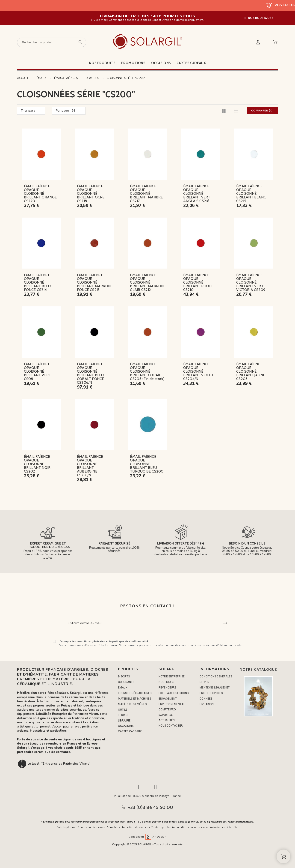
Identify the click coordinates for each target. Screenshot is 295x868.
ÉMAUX (123, 688)
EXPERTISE (166, 715)
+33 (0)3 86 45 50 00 (151, 807)
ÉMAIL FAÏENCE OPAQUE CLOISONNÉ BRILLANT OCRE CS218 (91, 193)
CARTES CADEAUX (130, 731)
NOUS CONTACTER (171, 726)
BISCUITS (124, 676)
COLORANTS (126, 682)
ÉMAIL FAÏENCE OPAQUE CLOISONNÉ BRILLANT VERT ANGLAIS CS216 (197, 193)
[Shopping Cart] (283, 856)
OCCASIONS (126, 726)
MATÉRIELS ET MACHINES (134, 699)
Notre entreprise (172, 676)
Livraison (207, 704)
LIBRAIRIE (124, 721)
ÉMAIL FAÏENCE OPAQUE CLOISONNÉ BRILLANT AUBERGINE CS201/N (90, 466)
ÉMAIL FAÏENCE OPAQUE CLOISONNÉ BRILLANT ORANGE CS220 (40, 193)
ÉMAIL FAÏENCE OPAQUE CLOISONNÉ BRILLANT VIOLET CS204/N (198, 371)
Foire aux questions (174, 693)
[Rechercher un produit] (52, 42)
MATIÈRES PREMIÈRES (132, 704)
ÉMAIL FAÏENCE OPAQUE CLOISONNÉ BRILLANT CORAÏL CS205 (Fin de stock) (147, 371)
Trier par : (28, 111)
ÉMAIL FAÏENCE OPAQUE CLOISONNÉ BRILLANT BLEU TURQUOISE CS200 (147, 464)
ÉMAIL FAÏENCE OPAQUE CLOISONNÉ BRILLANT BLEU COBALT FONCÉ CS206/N (90, 373)
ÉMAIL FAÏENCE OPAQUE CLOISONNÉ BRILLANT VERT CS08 (38, 371)
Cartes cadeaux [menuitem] (191, 63)
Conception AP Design (147, 837)
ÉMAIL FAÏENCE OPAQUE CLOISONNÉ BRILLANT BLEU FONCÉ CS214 (37, 282)
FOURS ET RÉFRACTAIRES (135, 693)
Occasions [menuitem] (161, 63)
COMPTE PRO (167, 709)
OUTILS (123, 710)
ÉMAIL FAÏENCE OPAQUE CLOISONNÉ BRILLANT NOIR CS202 (37, 464)
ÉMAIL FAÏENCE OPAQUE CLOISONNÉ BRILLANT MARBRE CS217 (146, 193)
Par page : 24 (65, 111)
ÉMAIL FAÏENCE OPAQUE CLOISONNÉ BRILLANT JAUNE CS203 (251, 371)
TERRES (123, 715)
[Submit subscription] (225, 623)
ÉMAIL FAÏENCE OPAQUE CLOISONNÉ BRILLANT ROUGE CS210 (198, 282)
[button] (259, 18)
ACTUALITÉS (167, 720)
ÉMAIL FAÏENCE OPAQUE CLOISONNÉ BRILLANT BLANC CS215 (251, 193)
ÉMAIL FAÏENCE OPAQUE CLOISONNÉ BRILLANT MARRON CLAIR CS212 (147, 282)
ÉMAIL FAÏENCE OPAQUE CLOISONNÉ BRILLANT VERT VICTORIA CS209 (251, 282)
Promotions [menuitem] (133, 63)
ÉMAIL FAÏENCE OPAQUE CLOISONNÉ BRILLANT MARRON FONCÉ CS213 (94, 282)
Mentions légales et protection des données (215, 693)
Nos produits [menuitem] (102, 63)
